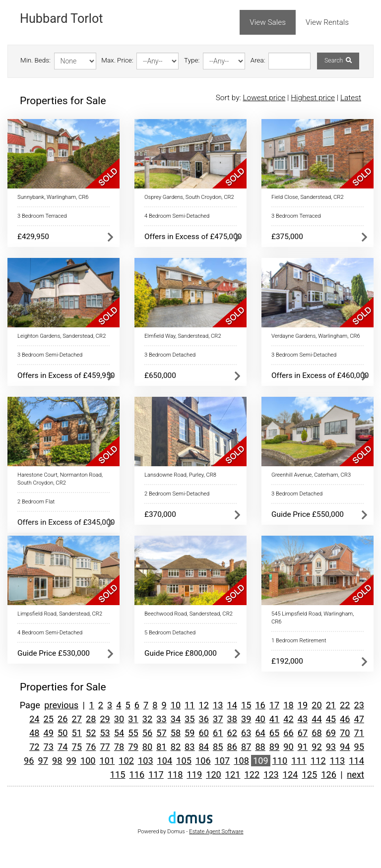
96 (29, 761)
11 (190, 705)
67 (303, 733)
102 (126, 761)
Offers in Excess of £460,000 (320, 375)
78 (119, 747)
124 (290, 775)
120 (214, 775)
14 (232, 705)
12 (204, 705)
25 (49, 719)
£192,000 (287, 661)
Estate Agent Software (216, 832)
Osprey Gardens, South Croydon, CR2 (189, 197)
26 (63, 719)
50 (63, 733)
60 (204, 733)
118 (175, 775)
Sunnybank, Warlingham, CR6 (53, 197)
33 (161, 719)
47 (359, 719)
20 (317, 705)
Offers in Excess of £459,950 (66, 375)
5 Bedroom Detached (170, 633)
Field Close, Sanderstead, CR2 (308, 197)
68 (317, 733)
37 (218, 719)
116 (137, 775)
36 (204, 719)
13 (218, 705)
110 (280, 761)
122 (252, 775)
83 (190, 747)
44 (317, 719)
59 (190, 733)
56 (147, 733)
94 (345, 747)
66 (288, 733)
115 (118, 775)
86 (232, 747)
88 (260, 747)
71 (359, 733)
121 (233, 775)
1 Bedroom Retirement (299, 641)
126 (329, 775)
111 (299, 761)
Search (338, 61)
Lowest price (264, 98)
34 (176, 719)
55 (133, 733)
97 (43, 761)
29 (105, 719)
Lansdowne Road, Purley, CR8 (180, 475)
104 (165, 761)
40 (260, 719)
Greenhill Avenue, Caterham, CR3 (311, 475)
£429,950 (33, 237)
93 (331, 747)
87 (246, 747)
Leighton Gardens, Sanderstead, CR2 (62, 336)
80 (147, 747)
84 (204, 747)
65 (274, 733)
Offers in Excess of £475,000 (193, 237)
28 (91, 719)
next (355, 775)
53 (105, 733)
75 (76, 747)
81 (161, 747)
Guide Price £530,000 (54, 653)
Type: (192, 60)
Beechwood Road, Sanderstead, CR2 (189, 614)
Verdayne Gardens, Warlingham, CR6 (316, 336)
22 (345, 705)
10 (176, 705)
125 (310, 775)
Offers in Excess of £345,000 (66, 522)
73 (49, 747)
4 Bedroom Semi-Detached (177, 216)
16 (260, 705)
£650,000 (160, 375)
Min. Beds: (35, 60)
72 (34, 747)
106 (203, 761)
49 (49, 733)
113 (338, 761)
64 (260, 733)
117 (156, 775)
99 (71, 761)
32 (147, 719)
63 (246, 733)
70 (345, 733)
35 (190, 719)
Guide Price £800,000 (181, 653)
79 (133, 747)
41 (274, 719)
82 (176, 747)
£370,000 (160, 514)
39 (246, 719)
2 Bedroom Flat (36, 502)
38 (232, 719)
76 (91, 747)
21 (331, 705)
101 (107, 761)
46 (345, 719)
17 (274, 705)
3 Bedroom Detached (170, 355)
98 (57, 761)
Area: (258, 60)
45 (331, 719)
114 (356, 761)
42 (288, 719)
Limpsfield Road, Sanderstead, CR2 (60, 614)
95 (359, 747)
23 (359, 705)
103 (146, 761)
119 (194, 775)
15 (246, 705)
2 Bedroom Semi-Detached (177, 494)
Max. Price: (117, 60)
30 (119, 719)
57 (161, 733)
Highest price (313, 98)
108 (241, 761)
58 (176, 733)
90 (288, 747)
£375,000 (287, 237)
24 (34, 719)
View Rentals (327, 22)
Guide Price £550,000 (308, 514)
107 (222, 761)
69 (331, 733)
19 (303, 705)
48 (34, 733)
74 (63, 747)
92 (317, 747)
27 (76, 719)
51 (76, 733)
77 (105, 747)
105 (184, 761)
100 (88, 761)
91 (303, 747)
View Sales (268, 22)
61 (218, 733)
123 (271, 775)
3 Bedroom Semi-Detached (50, 355)
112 (318, 761)
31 (133, 719)
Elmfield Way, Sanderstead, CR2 (183, 336)
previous (61, 705)
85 (218, 747)
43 (303, 719)
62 (232, 733)
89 (274, 747)
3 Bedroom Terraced (42, 216)
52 (91, 733)
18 (288, 705)
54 (119, 733)
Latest (351, 98)
